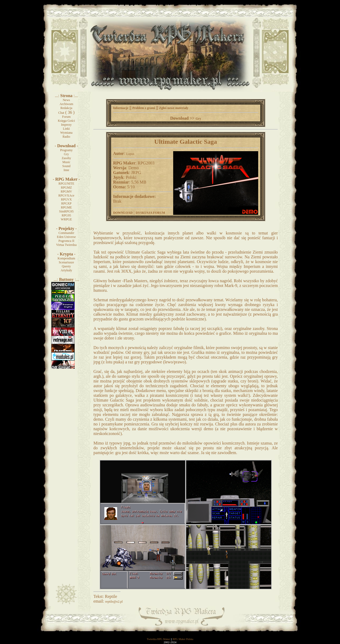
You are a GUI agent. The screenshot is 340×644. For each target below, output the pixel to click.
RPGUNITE (66, 184)
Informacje (121, 108)
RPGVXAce (66, 195)
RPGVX (66, 199)
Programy (66, 150)
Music (66, 162)
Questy (66, 266)
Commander (66, 233)
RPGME (66, 207)
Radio (67, 137)
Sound (66, 166)
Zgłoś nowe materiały (174, 108)
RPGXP (66, 203)
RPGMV (66, 192)
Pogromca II (66, 241)
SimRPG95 (66, 211)
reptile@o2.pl (114, 602)
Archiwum (66, 104)
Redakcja (67, 108)
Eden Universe (66, 237)
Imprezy (66, 125)
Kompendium (66, 258)
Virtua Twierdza (66, 245)
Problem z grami (144, 108)
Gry (67, 154)
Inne (66, 170)
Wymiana (66, 133)
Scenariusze (66, 262)
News (66, 100)
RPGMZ (66, 188)
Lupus (130, 154)
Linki (66, 129)
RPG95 (66, 215)
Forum (66, 117)
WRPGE (66, 219)
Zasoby (66, 158)
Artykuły (66, 270)
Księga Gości (66, 121)
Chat (61, 113)
